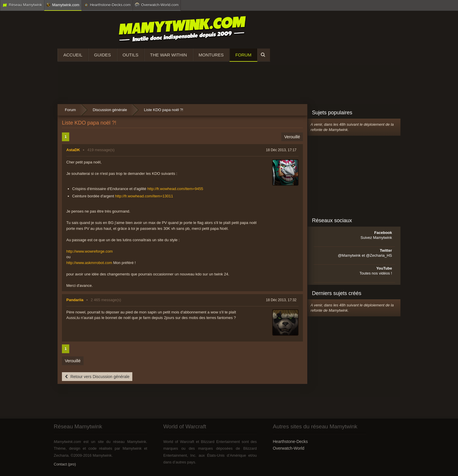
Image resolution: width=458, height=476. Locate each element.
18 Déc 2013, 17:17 (281, 150)
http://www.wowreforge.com (90, 251)
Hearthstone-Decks (290, 441)
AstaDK (73, 150)
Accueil (73, 55)
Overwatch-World (289, 448)
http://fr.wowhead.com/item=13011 (144, 196)
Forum (243, 55)
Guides (103, 55)
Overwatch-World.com (157, 5)
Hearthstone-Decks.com (107, 5)
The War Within (169, 55)
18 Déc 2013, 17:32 (281, 300)
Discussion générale (110, 110)
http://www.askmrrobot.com (89, 263)
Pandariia (75, 300)
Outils (131, 55)
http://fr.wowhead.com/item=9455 (175, 189)
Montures (211, 55)
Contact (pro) (65, 464)
